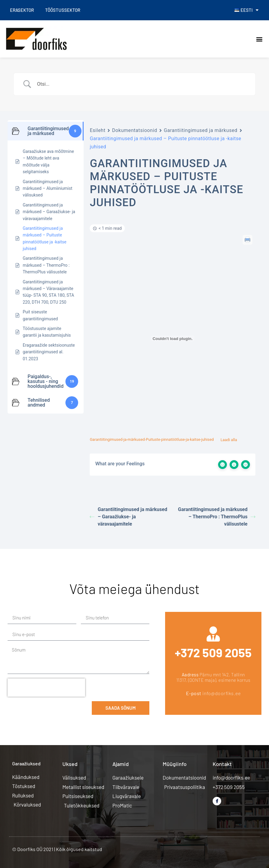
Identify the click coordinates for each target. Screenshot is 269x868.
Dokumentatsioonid (135, 130)
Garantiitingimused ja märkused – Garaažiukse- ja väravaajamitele (128, 517)
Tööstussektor (64, 10)
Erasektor (23, 10)
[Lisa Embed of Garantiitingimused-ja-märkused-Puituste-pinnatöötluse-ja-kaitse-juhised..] (173, 338)
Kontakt (222, 764)
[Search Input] (142, 84)
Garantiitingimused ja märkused (201, 130)
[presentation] (46, 688)
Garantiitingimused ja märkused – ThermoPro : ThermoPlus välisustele (217, 517)
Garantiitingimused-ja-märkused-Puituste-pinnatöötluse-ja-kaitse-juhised (152, 440)
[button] (259, 39)
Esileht (98, 130)
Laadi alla (229, 440)
